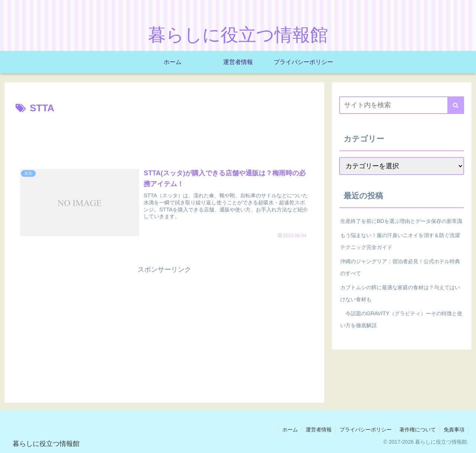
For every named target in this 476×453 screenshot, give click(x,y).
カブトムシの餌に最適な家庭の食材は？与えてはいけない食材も (400, 293)
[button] (456, 105)
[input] (402, 105)
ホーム (290, 430)
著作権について (418, 430)
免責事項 (454, 430)
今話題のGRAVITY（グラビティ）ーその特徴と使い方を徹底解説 (401, 319)
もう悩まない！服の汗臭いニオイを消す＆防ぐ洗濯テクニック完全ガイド (400, 241)
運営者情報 (319, 430)
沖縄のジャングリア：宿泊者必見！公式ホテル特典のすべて (400, 267)
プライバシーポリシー (366, 430)
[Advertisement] (164, 137)
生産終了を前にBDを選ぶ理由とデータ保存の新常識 (401, 221)
